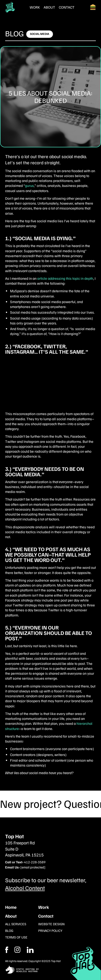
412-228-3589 (35, 862)
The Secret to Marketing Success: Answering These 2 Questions (45, 386)
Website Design (51, 924)
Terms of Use (16, 937)
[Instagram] (30, 950)
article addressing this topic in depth (65, 278)
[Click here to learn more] (40, 34)
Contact (67, 7)
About (49, 7)
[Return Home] (10, 7)
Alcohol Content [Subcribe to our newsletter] (25, 888)
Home (11, 907)
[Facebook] (18, 950)
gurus (29, 185)
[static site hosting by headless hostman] (51, 970)
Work (35, 7)
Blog (14, 33)
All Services (16, 924)
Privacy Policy (50, 931)
